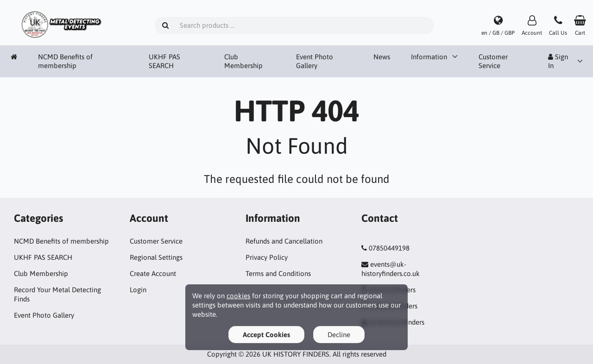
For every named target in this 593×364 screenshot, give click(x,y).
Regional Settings (156, 257)
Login (138, 290)
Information (429, 57)
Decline (339, 335)
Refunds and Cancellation (284, 241)
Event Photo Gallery (315, 61)
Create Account (153, 273)
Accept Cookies (266, 335)
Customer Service (493, 61)
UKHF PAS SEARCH (164, 61)
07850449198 (389, 248)
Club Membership (243, 61)
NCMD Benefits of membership (65, 61)
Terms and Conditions (278, 273)
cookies (238, 296)
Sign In (558, 61)
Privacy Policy (267, 257)
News (382, 57)
